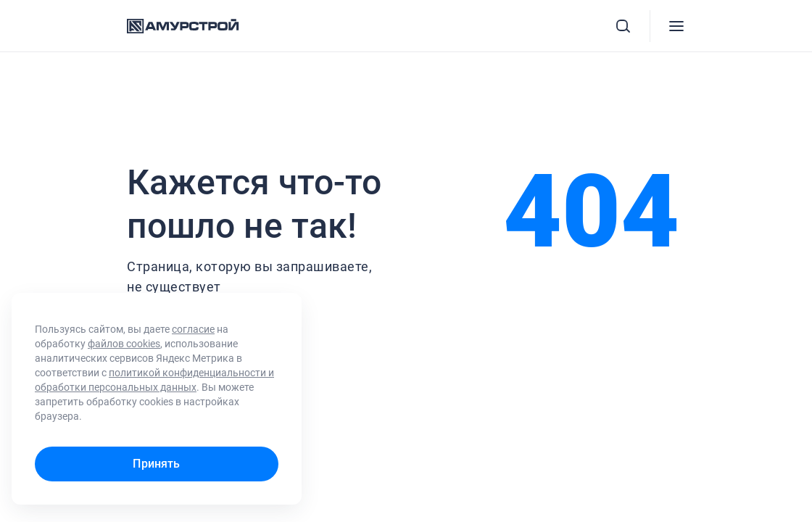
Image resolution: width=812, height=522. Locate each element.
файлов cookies (124, 344)
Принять (156, 464)
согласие (193, 329)
